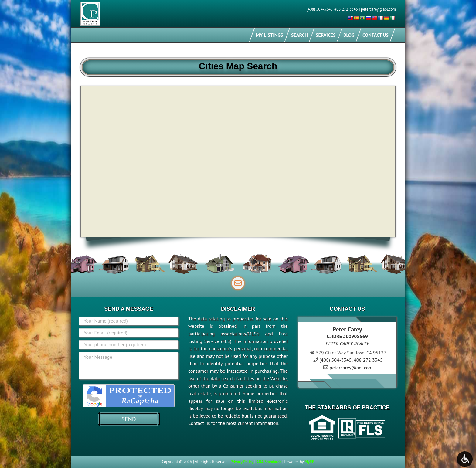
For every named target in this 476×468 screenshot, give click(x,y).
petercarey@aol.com (378, 9)
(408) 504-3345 (320, 9)
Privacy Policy (242, 462)
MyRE (309, 462)
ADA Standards (269, 462)
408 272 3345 (346, 9)
